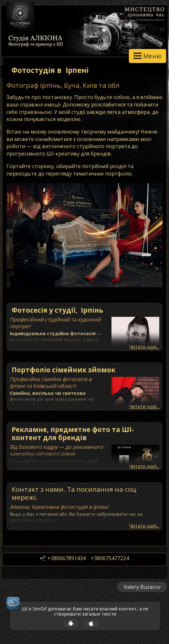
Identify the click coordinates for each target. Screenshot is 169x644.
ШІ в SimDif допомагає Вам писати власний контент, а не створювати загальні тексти (85, 612)
